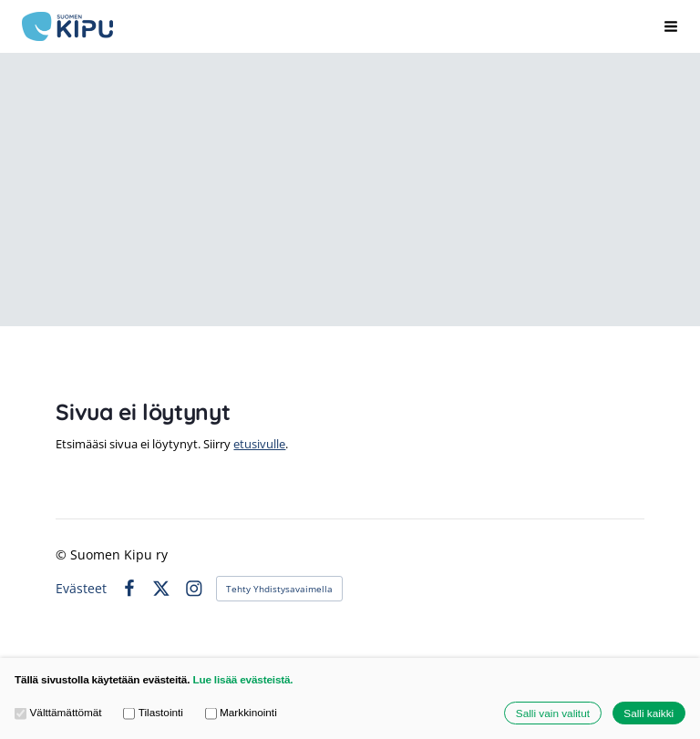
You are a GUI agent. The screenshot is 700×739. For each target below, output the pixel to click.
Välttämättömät (58, 713)
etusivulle (259, 444)
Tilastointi (153, 713)
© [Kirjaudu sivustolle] (63, 554)
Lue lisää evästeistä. (242, 679)
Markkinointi (241, 713)
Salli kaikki (649, 713)
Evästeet (81, 589)
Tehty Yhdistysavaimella (279, 589)
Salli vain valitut (553, 713)
